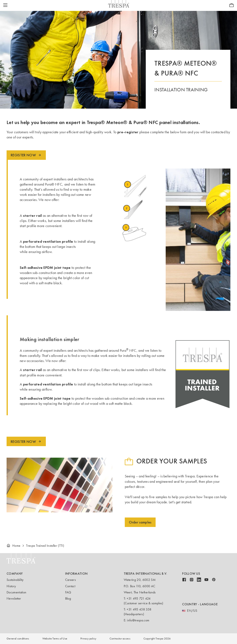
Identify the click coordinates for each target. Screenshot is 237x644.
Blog (68, 598)
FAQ (68, 592)
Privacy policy (88, 639)
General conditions (18, 639)
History (11, 586)
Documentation (16, 592)
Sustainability (15, 580)
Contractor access (120, 639)
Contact (70, 586)
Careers (71, 580)
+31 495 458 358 (139, 609)
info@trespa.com (138, 620)
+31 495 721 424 (139, 598)
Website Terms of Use (55, 639)
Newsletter (14, 598)
